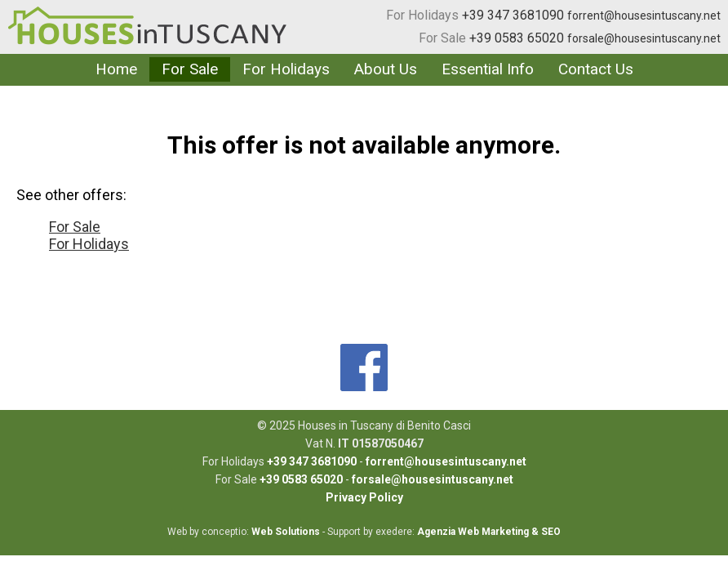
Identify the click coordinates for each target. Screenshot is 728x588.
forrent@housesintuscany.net (644, 16)
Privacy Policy (364, 497)
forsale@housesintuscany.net (644, 38)
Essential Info (488, 69)
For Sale (442, 38)
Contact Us (596, 69)
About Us (386, 69)
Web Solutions (286, 532)
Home (116, 69)
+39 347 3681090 (513, 15)
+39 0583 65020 (517, 38)
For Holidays (422, 15)
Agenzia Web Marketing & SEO (489, 532)
